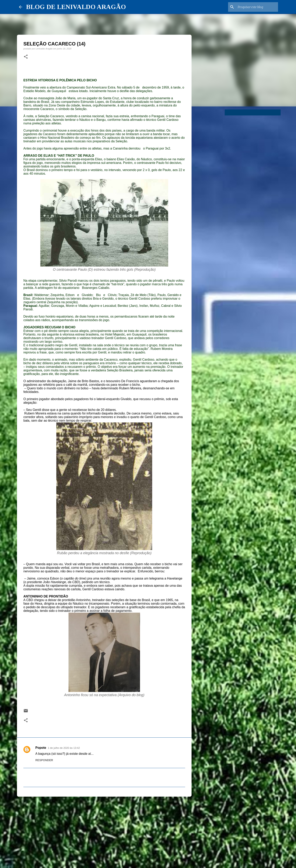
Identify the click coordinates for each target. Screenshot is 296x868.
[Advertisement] (104, 831)
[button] (26, 57)
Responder (44, 760)
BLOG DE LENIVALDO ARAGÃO (76, 7)
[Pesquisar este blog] (257, 7)
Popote (41, 748)
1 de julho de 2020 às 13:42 (64, 748)
